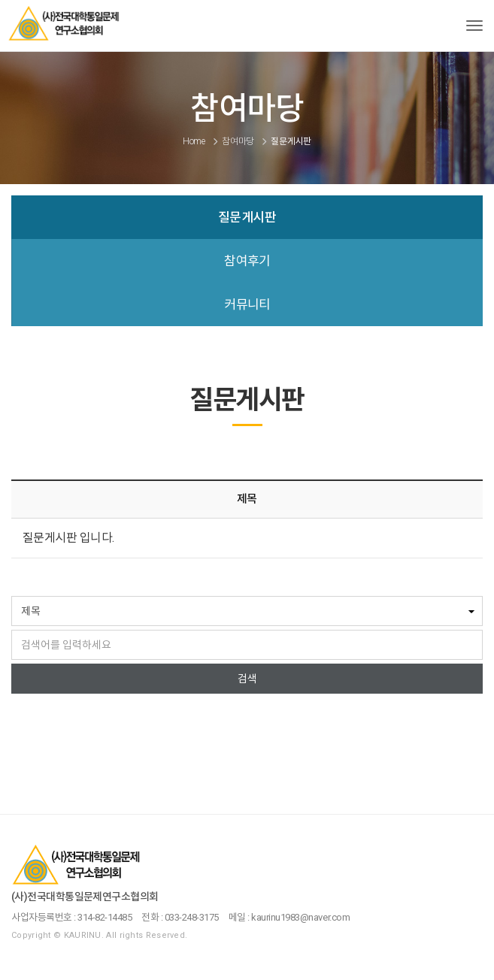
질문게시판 (247, 217)
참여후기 (247, 261)
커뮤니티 (247, 304)
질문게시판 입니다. (68, 538)
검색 (247, 679)
